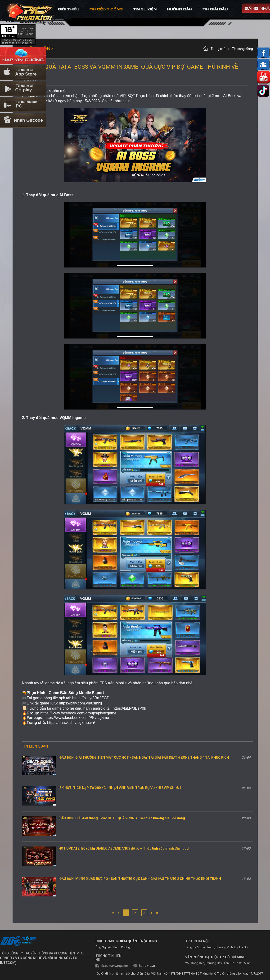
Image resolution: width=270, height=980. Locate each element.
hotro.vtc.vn (147, 966)
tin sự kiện (145, 9)
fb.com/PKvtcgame (114, 966)
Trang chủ (218, 49)
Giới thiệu (69, 9)
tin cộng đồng (106, 9)
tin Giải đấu (215, 9)
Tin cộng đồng (242, 49)
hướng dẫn (180, 9)
